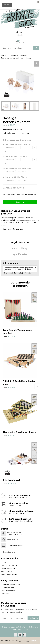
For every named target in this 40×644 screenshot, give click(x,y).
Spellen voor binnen (19, 55)
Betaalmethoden (8, 568)
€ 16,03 (9, 483)
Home (3, 55)
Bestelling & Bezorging (10, 565)
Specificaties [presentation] (20, 254)
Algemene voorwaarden (11, 585)
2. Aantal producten (13, 188)
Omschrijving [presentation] (20, 248)
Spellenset (5, 58)
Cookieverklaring (8, 588)
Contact (4, 562)
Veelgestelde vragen (9, 574)
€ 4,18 (9, 436)
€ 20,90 (10, 337)
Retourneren (6, 571)
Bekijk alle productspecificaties (16, 133)
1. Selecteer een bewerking (17, 140)
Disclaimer (5, 594)
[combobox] (17, 48)
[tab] (20, 242)
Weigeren (33, 640)
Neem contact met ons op (13, 229)
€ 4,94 (9, 388)
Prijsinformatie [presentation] (20, 242)
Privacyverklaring (8, 591)
